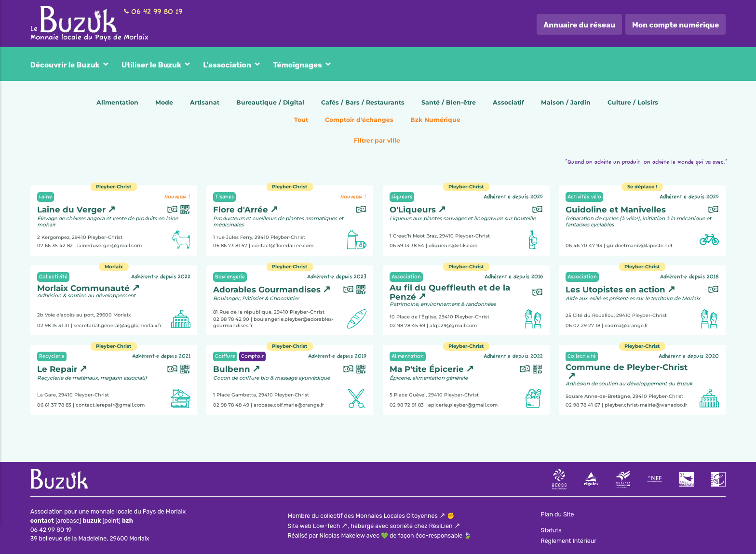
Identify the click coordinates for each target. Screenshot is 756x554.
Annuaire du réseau (579, 25)
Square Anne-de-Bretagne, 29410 (624, 396)
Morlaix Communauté (83, 288)
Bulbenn (232, 369)
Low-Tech (326, 526)
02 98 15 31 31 (53, 325)
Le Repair (57, 369)
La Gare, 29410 (73, 395)
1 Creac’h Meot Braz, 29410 (440, 236)
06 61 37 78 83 (54, 404)
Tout (301, 120)
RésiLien (441, 526)
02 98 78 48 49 (231, 404)
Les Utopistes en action (615, 290)
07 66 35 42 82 (55, 245)
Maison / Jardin (566, 102)
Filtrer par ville (377, 140)
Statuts (551, 530)
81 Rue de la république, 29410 (269, 311)
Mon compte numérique (675, 25)
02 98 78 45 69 (407, 325)
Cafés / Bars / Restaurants (363, 102)
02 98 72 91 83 (407, 404)
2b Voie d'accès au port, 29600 (84, 314)
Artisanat (205, 102)
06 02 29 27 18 (583, 325)
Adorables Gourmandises (267, 290)
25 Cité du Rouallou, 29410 (616, 315)
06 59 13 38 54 (407, 245)
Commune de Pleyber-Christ (627, 367)
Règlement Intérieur (569, 541)
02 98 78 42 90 (231, 319)
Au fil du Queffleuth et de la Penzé (450, 292)
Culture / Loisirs (633, 102)
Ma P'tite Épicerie (427, 369)
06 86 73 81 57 (230, 245)
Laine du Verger (71, 210)
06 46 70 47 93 (584, 245)
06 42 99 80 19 (157, 12)
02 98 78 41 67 (583, 404)
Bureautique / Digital (270, 102)
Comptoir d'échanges (359, 120)
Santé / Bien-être (449, 102)
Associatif (508, 102)
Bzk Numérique (435, 120)
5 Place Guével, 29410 (434, 395)
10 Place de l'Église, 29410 (439, 317)
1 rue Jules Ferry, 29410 (259, 237)
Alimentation (117, 102)
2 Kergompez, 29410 (80, 237)
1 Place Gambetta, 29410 (261, 395)
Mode (164, 102)
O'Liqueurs (413, 210)
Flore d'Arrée (241, 210)
